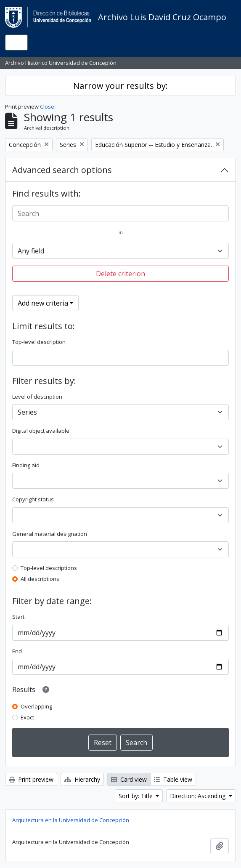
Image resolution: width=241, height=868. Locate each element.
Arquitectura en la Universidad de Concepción (71, 820)
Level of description (37, 397)
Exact (27, 717)
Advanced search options (62, 170)
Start (18, 617)
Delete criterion (120, 274)
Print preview (31, 779)
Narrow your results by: (120, 86)
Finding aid (26, 465)
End (17, 651)
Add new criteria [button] (43, 303)
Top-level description (39, 342)
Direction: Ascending (199, 796)
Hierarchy (82, 779)
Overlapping (36, 706)
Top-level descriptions (49, 568)
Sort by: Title (136, 796)
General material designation (50, 534)
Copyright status (33, 499)
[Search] (120, 213)
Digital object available (41, 431)
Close (47, 107)
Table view (173, 779)
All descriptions (40, 579)
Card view (129, 779)
